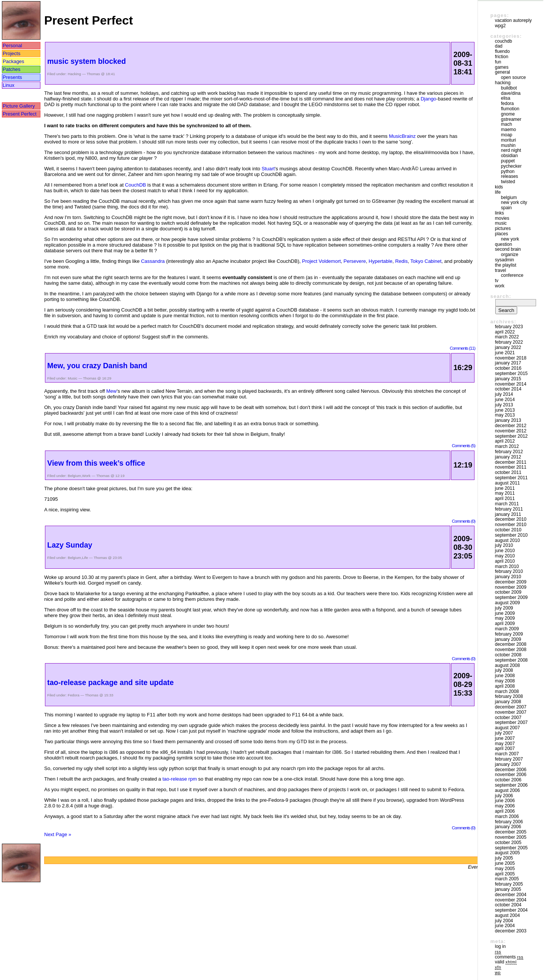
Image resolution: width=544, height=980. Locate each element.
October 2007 (508, 718)
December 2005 (511, 832)
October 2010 (508, 530)
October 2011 (508, 472)
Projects (12, 53)
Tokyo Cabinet (426, 261)
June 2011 (505, 488)
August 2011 (507, 483)
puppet (508, 161)
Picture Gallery (19, 106)
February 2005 (509, 884)
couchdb (503, 41)
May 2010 (505, 556)
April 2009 (505, 623)
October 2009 (508, 592)
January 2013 (508, 420)
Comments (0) (464, 521)
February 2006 (509, 822)
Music (72, 378)
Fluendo (502, 51)
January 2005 (508, 889)
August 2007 (507, 728)
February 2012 (509, 452)
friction (501, 57)
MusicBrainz (402, 136)
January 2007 (508, 764)
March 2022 (507, 337)
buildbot (509, 88)
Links (499, 213)
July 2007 (504, 733)
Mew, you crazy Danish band (97, 366)
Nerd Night (511, 150)
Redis (401, 261)
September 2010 (511, 535)
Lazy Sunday (70, 545)
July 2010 (504, 545)
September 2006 (511, 785)
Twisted (508, 182)
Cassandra (153, 261)
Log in (500, 946)
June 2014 (505, 400)
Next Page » (58, 834)
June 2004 (505, 926)
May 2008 (505, 681)
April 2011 (505, 498)
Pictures (503, 228)
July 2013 (504, 405)
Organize (510, 255)
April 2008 (505, 686)
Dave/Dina (511, 93)
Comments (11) (462, 348)
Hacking (74, 74)
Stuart (268, 169)
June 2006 (505, 801)
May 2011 (505, 493)
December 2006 (511, 770)
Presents (12, 77)
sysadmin (505, 260)
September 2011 (511, 478)
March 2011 (507, 504)
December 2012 (511, 426)
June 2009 (505, 613)
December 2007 (511, 707)
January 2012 (508, 457)
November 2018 (511, 358)
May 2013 (505, 415)
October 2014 (508, 389)
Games (502, 67)
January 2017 (508, 363)
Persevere (355, 261)
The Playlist (506, 265)
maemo (508, 130)
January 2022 (508, 347)
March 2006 (507, 816)
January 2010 (508, 577)
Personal (12, 46)
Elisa (506, 98)
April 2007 (505, 749)
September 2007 (511, 722)
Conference (512, 275)
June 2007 (505, 738)
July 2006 (504, 796)
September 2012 (511, 436)
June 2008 (505, 676)
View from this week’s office (96, 463)
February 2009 (509, 634)
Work (86, 476)
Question (503, 244)
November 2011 (511, 467)
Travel (500, 270)
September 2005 (511, 848)
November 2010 (511, 525)
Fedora (73, 695)
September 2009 (511, 597)
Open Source (513, 77)
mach (506, 124)
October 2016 (508, 368)
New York (510, 239)
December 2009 (511, 582)
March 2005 (507, 879)
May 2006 (505, 806)
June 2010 (505, 551)
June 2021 (505, 353)
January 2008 (508, 702)
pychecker (511, 166)
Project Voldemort (321, 261)
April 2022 (505, 332)
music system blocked (87, 61)
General (502, 72)
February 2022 (509, 342)
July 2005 (504, 858)
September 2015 (511, 373)
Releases (509, 176)
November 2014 (511, 384)
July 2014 (504, 394)
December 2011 (511, 462)
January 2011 (508, 514)
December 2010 (511, 519)
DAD (499, 46)
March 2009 (507, 629)
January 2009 (508, 639)
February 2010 (509, 571)
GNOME (508, 114)
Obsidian (509, 156)
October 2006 (508, 780)
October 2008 (508, 655)
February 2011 (509, 509)
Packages (13, 61)
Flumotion (510, 109)
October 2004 (508, 905)
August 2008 (507, 665)
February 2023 (509, 327)
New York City (514, 202)
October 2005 (508, 843)
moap (507, 135)
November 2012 (511, 431)
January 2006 (508, 827)
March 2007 (507, 754)
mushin (508, 145)
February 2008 (509, 696)
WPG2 (500, 26)
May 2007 (505, 744)
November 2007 (511, 712)
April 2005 (505, 874)
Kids (499, 187)
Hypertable (381, 261)
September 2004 (511, 910)
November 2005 (511, 837)
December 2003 (511, 931)
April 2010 (505, 561)
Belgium (74, 476)
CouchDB (136, 185)
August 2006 (507, 790)
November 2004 (511, 900)
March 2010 (507, 566)
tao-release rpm (180, 779)
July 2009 (504, 608)
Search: (501, 296)
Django (428, 99)
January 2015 (508, 379)
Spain (506, 208)
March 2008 (507, 691)
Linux (8, 85)
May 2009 (505, 618)
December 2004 (511, 895)
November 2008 (511, 650)
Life (85, 558)
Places (501, 234)
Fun (498, 62)
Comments (509, 957)
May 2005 (505, 869)
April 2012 (505, 441)
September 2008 (511, 660)
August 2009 (507, 603)
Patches (12, 69)
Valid (506, 962)
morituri (508, 140)
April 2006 (505, 811)
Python (508, 171)
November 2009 (511, 587)
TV (497, 281)
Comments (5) (464, 445)
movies (502, 218)
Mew (111, 391)
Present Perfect (20, 114)
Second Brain (508, 249)
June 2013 (505, 410)
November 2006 (511, 775)
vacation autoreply (513, 20)
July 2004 (504, 921)
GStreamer (511, 119)
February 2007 (509, 759)
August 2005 (507, 853)
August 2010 (507, 540)
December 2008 (511, 644)
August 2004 (507, 915)
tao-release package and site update (110, 682)
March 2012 (507, 446)
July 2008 (504, 670)
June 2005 (505, 863)
